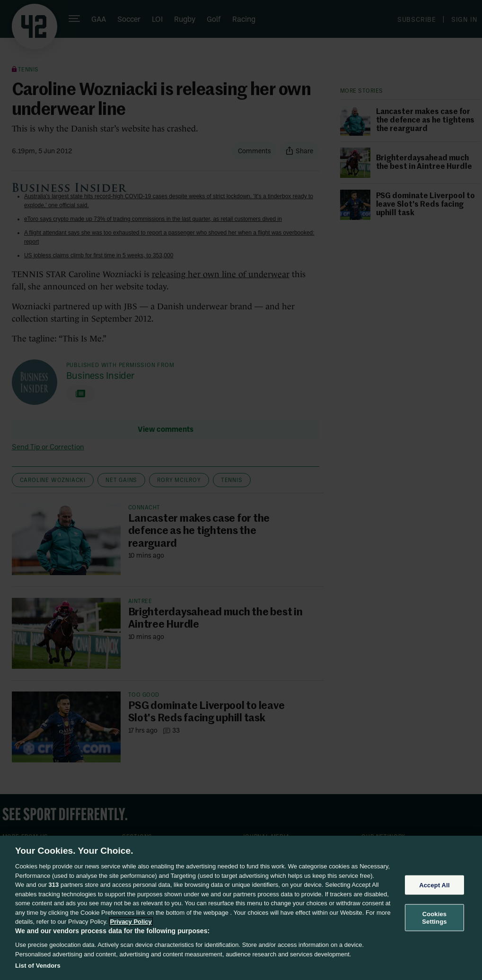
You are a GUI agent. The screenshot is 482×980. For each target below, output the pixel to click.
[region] (241, 908)
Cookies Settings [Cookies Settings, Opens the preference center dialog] (434, 918)
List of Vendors (38, 966)
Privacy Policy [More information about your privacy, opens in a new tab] (131, 922)
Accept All (434, 885)
